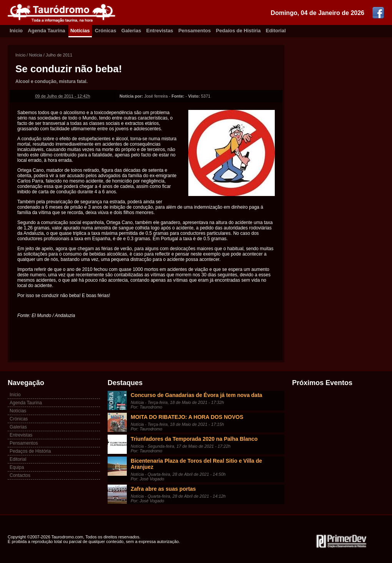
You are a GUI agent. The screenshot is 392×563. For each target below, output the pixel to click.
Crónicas (106, 31)
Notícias (80, 31)
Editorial (276, 31)
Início (20, 55)
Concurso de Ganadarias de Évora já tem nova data (196, 395)
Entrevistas (160, 31)
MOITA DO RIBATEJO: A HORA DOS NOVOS (187, 417)
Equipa (17, 467)
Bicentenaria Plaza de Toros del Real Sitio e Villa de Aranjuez (196, 464)
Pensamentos (195, 31)
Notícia (35, 55)
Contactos (20, 475)
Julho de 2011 (59, 55)
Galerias (131, 31)
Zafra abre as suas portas (163, 489)
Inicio (16, 31)
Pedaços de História (30, 451)
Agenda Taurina (46, 31)
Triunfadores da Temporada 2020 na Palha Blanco (194, 439)
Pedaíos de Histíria (238, 31)
